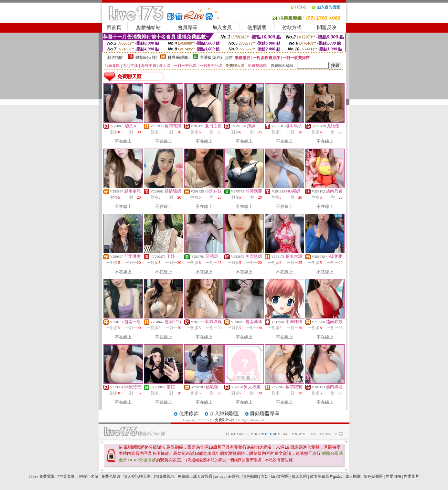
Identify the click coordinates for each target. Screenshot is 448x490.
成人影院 (299, 476)
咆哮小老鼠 (89, 476)
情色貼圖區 (373, 476)
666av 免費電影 (42, 476)
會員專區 (187, 27)
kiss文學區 (280, 476)
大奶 (265, 476)
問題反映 (327, 27)
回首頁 (114, 27)
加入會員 (222, 27)
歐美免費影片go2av (326, 476)
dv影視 (234, 476)
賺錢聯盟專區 (265, 413)
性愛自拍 (393, 476)
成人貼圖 (353, 476)
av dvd (220, 476)
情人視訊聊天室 (137, 476)
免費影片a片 (225, 420)
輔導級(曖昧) (179, 57)
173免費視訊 (164, 476)
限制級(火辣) (146, 57)
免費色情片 (111, 476)
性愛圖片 (411, 476)
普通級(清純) (211, 57)
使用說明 (257, 27)
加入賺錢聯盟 (224, 413)
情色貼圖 (250, 476)
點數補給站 (149, 27)
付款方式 (292, 27)
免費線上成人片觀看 (195, 476)
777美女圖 (66, 476)
